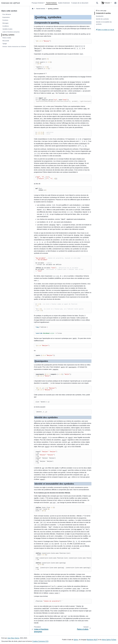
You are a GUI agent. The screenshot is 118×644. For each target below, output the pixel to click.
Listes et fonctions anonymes (11, 32)
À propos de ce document (80, 3)
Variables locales (7, 29)
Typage (5, 44)
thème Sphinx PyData (109, 640)
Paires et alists (7, 38)
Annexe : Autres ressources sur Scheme (14, 47)
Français (106, 3)
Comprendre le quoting (103, 13)
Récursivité (6, 41)
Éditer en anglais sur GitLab (105, 30)
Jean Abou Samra (13, 638)
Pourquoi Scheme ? (38, 3)
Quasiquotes (100, 16)
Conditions (6, 26)
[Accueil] (33, 9)
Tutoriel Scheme (51, 3)
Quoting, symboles (8, 35)
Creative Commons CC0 (40, 641)
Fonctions (5, 20)
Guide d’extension (64, 3)
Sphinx (76, 640)
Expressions (6, 17)
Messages (5, 23)
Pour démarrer (7, 14)
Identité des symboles (102, 19)
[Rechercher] (97, 3)
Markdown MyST (92, 640)
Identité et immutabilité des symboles (104, 23)
